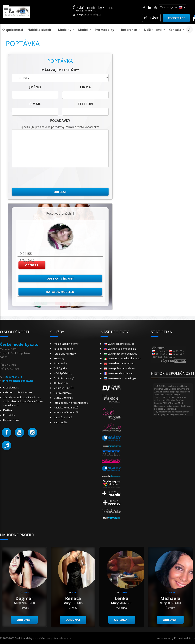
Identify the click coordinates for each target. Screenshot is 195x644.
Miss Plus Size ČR (64, 388)
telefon (85, 104)
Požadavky (60, 121)
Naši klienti (153, 30)
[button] (6, 432)
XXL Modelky (61, 383)
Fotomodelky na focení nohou (71, 403)
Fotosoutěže (61, 422)
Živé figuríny (61, 368)
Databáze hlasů (63, 417)
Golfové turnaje (63, 393)
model (83, 30)
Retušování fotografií (66, 412)
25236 (123, 592)
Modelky (65, 30)
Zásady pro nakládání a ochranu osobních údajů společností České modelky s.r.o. (23, 401)
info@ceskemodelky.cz (89, 15)
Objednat (24, 620)
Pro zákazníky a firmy (66, 344)
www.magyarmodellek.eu (121, 354)
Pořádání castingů (64, 378)
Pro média (9, 415)
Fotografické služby (65, 354)
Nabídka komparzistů (66, 407)
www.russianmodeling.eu (121, 378)
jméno (35, 87)
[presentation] (41, 178)
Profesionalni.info (185, 638)
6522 (75, 592)
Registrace (176, 18)
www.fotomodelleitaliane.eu (122, 358)
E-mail (35, 104)
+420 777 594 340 (12, 377)
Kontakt (175, 30)
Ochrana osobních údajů (18, 392)
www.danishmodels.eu (119, 363)
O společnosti (13, 30)
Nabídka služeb (39, 30)
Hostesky (59, 358)
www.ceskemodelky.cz (119, 344)
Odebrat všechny (60, 278)
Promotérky (60, 363)
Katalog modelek (60, 292)
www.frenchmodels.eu (119, 373)
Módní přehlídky (63, 373)
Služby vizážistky (63, 398)
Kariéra (8, 410)
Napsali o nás (11, 420)
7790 (26, 592)
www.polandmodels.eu (119, 368)
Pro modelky (104, 30)
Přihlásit (151, 18)
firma (85, 87)
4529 (172, 592)
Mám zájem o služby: (60, 70)
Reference (129, 30)
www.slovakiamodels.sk (120, 349)
